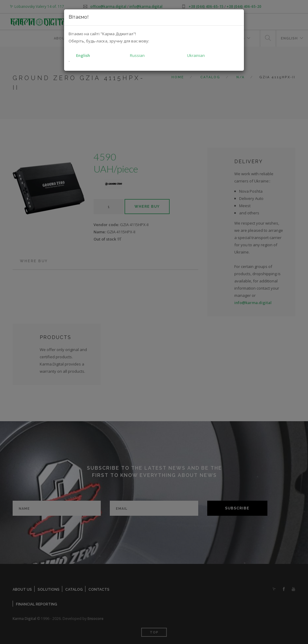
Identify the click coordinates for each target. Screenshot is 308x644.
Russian (137, 55)
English (83, 55)
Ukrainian (196, 55)
